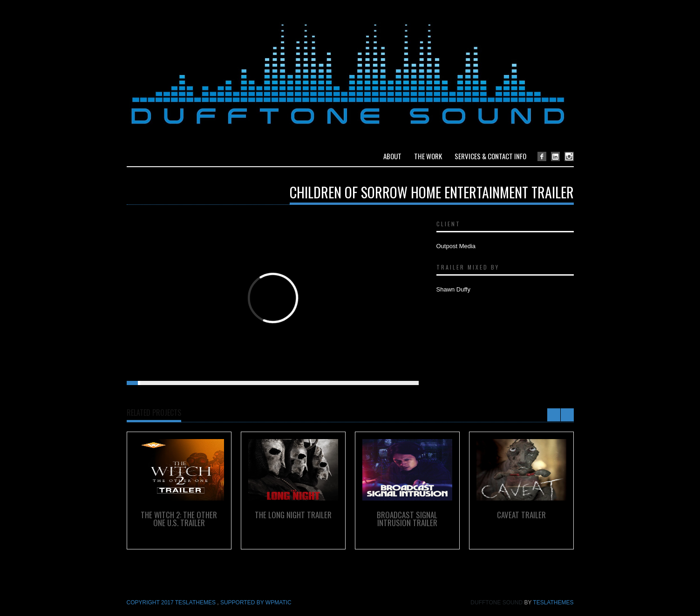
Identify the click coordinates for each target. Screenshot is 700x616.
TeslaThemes (553, 602)
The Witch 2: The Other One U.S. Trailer (179, 519)
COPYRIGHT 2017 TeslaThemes (172, 602)
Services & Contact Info (490, 156)
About (392, 156)
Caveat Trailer (521, 515)
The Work (428, 156)
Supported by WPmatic (256, 602)
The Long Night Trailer (293, 515)
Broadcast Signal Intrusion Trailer (407, 519)
